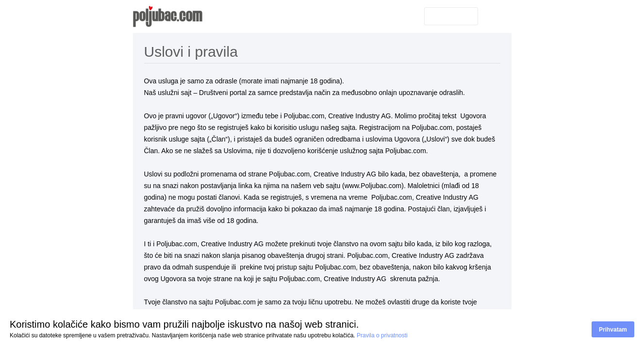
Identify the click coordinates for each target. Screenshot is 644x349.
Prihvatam (613, 330)
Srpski (495, 16)
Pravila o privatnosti (382, 335)
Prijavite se (451, 16)
